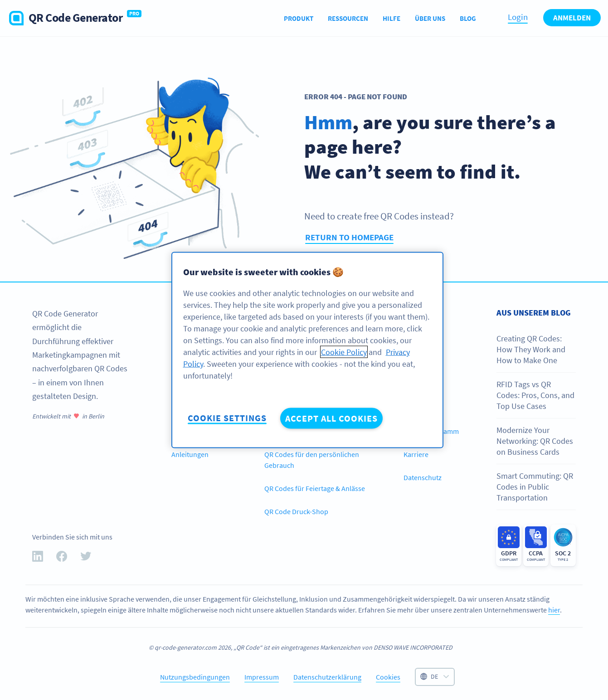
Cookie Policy (344, 352)
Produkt (299, 18)
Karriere (416, 454)
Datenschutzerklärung (327, 677)
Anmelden (572, 18)
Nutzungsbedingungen (195, 677)
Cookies (388, 677)
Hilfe (392, 18)
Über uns (430, 18)
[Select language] (435, 677)
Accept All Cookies (331, 418)
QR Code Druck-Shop (296, 511)
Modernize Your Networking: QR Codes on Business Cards (535, 441)
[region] (307, 350)
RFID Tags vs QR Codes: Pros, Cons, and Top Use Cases (535, 395)
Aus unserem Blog (534, 313)
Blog (468, 18)
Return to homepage (349, 237)
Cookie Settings (227, 418)
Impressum (262, 677)
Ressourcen (348, 18)
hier (554, 610)
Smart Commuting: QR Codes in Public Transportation (535, 487)
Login (518, 17)
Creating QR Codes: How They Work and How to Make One (531, 350)
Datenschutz (423, 477)
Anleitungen (190, 454)
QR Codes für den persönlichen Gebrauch (312, 460)
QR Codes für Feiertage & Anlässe (315, 488)
